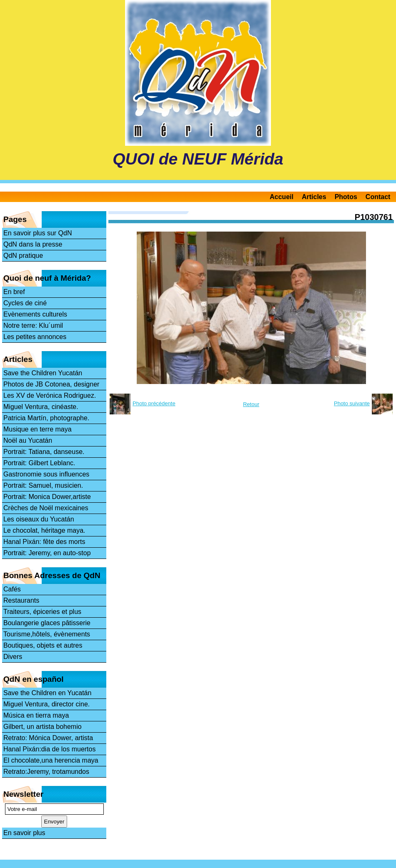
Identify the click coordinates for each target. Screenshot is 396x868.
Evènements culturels (35, 314)
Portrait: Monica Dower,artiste (47, 497)
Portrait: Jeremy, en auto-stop (47, 553)
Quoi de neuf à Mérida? (47, 278)
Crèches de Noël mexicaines (46, 508)
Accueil (282, 197)
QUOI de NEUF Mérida (198, 159)
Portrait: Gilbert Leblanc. (39, 463)
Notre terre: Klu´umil (33, 325)
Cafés (12, 589)
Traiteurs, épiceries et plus (42, 612)
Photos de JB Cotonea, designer (51, 384)
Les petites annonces (35, 337)
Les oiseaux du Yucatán (39, 519)
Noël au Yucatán (28, 440)
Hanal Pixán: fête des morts (44, 542)
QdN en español (34, 679)
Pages (15, 219)
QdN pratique (23, 256)
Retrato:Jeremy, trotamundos (46, 772)
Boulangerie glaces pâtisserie (47, 623)
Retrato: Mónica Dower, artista (48, 738)
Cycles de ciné (25, 303)
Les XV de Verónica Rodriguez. (50, 395)
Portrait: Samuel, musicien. (43, 485)
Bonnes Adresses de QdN (52, 575)
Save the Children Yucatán (43, 373)
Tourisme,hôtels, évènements (47, 634)
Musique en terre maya (38, 429)
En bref (14, 292)
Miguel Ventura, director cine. (46, 704)
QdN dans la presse (33, 244)
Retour (251, 404)
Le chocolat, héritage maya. (44, 530)
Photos (346, 197)
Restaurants (21, 600)
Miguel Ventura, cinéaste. (41, 407)
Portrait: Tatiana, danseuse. (44, 452)
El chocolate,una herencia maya (51, 760)
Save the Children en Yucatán (47, 693)
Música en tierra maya (36, 715)
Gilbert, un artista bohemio (43, 727)
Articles (314, 197)
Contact (378, 197)
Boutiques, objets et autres (43, 645)
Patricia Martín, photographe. (46, 418)
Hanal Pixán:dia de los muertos (49, 749)
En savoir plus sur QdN (38, 233)
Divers (13, 657)
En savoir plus (24, 833)
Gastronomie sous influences (46, 474)
